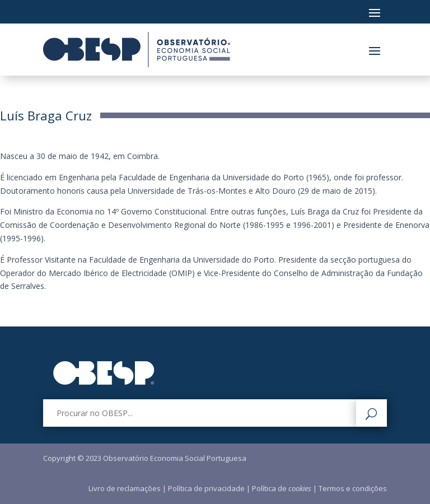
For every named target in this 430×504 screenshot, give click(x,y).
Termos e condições (353, 488)
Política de (282, 488)
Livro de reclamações (125, 488)
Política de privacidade (206, 488)
